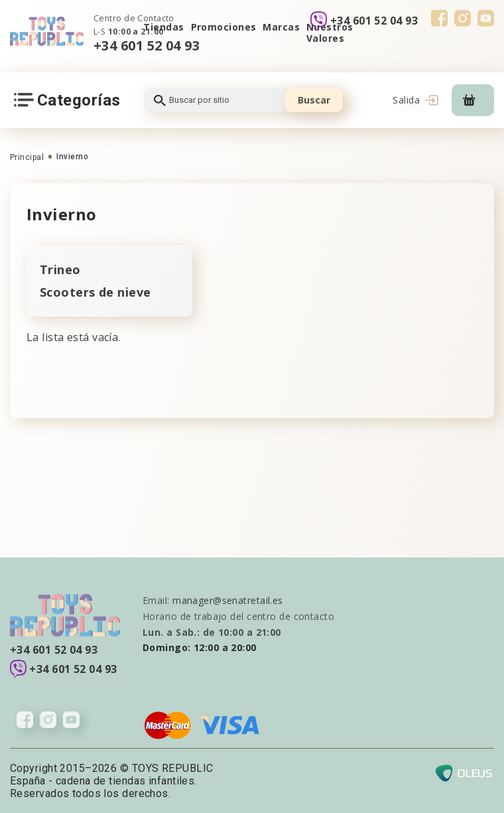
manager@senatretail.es (228, 600)
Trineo (60, 269)
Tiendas (163, 27)
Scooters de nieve (95, 292)
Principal (27, 157)
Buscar (314, 100)
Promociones (224, 27)
